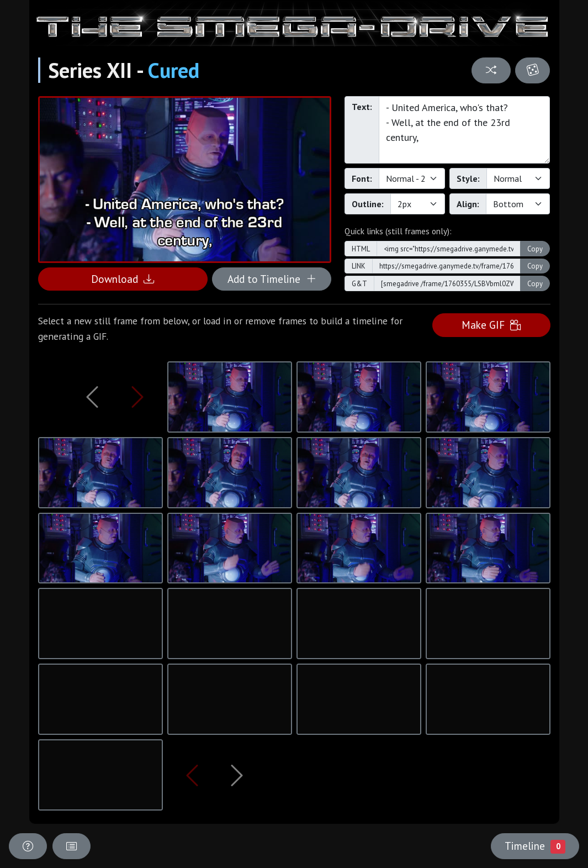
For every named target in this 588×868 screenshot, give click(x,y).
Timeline (535, 846)
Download (123, 279)
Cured (174, 70)
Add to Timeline (272, 279)
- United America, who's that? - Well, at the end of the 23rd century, (465, 130)
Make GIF (491, 325)
